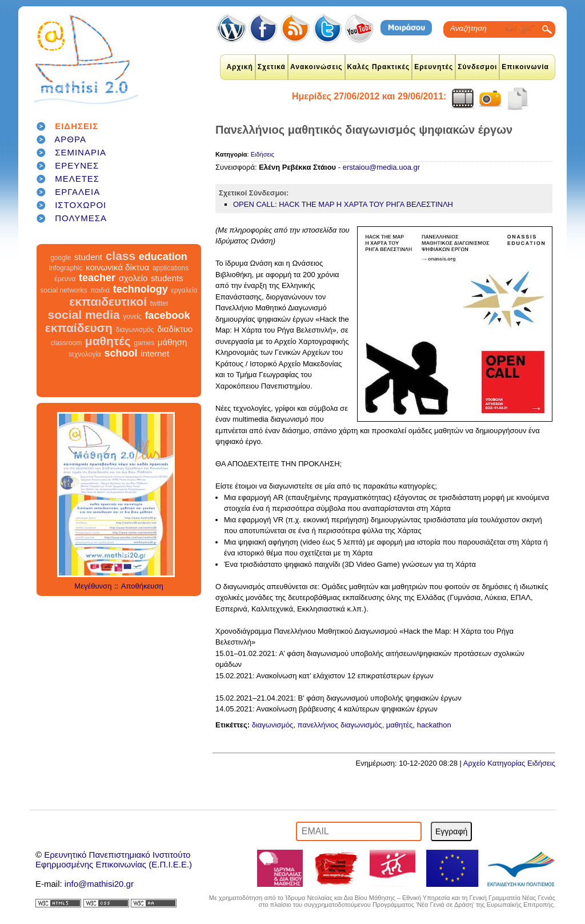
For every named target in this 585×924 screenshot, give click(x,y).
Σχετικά (272, 67)
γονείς (132, 317)
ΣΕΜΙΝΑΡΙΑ (81, 152)
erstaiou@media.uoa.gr (381, 167)
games (144, 343)
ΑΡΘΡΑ (70, 139)
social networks (64, 290)
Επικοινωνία (525, 67)
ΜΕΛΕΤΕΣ (77, 179)
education (163, 257)
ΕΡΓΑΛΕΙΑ (77, 192)
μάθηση (173, 342)
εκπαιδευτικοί (108, 301)
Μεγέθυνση (93, 586)
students (167, 278)
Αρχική (239, 67)
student (88, 257)
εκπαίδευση (79, 328)
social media (84, 315)
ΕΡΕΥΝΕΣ (77, 165)
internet (155, 353)
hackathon (434, 725)
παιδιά (100, 290)
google (61, 258)
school (121, 353)
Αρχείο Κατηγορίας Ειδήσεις (509, 763)
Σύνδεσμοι (477, 67)
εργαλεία (184, 290)
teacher (97, 278)
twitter (159, 303)
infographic (66, 268)
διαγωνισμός (135, 330)
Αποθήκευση (142, 586)
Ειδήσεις (263, 154)
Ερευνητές (434, 67)
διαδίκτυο (175, 329)
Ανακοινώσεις (316, 67)
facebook (167, 315)
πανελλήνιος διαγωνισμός (340, 725)
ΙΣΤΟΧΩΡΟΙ (81, 205)
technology (141, 289)
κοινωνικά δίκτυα (117, 267)
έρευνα (65, 279)
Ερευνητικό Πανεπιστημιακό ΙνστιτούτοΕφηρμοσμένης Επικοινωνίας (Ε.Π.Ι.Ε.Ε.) (114, 859)
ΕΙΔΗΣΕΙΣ (77, 126)
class (121, 256)
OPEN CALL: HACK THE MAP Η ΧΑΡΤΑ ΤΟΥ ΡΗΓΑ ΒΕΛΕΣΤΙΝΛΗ (343, 204)
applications (171, 268)
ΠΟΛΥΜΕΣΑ (81, 218)
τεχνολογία (85, 354)
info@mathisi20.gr (99, 884)
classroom (67, 343)
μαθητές (108, 341)
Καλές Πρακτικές (379, 67)
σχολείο (133, 278)
